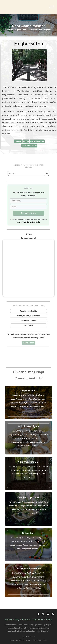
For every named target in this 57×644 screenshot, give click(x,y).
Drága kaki (28, 545)
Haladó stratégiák (28, 438)
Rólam (49, 619)
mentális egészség (38, 141)
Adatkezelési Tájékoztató (36, 640)
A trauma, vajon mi (28, 473)
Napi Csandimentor (29, 26)
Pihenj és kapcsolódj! (28, 509)
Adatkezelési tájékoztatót (30, 222)
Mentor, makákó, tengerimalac (29, 316)
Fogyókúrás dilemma (29, 321)
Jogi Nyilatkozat (28, 637)
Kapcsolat (38, 619)
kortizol (26, 141)
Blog (17, 619)
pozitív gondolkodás (29, 146)
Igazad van (28, 402)
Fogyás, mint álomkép (29, 311)
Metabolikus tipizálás (28, 580)
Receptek (26, 619)
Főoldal (9, 619)
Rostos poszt (29, 326)
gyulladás (17, 141)
